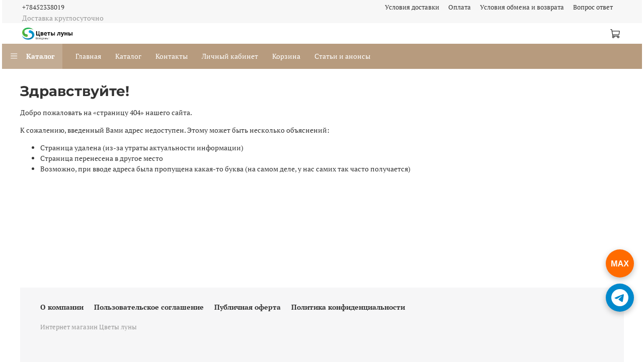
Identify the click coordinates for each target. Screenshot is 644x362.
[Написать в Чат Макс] (620, 263)
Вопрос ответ (593, 7)
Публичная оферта (248, 307)
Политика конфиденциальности (348, 307)
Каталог (32, 56)
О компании (62, 307)
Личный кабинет (230, 56)
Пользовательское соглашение (149, 307)
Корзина (286, 56)
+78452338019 (43, 7)
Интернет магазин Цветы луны (89, 327)
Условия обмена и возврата (522, 7)
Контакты (172, 56)
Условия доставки (412, 7)
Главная (88, 56)
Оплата (460, 7)
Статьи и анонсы (342, 56)
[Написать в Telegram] (620, 298)
